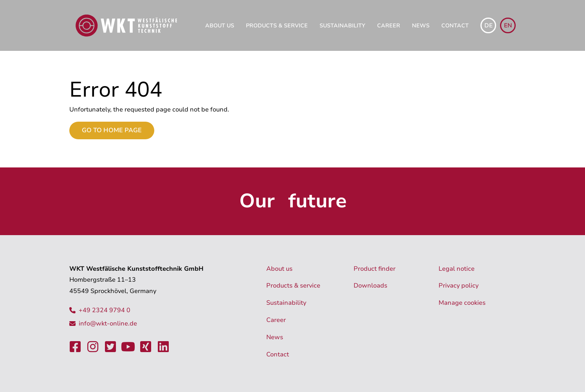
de (488, 25)
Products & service (277, 26)
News (421, 26)
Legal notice (457, 269)
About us (220, 26)
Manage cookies (462, 303)
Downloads (370, 286)
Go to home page (112, 130)
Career (389, 26)
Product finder (375, 269)
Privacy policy (459, 286)
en (508, 25)
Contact (455, 26)
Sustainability (342, 26)
